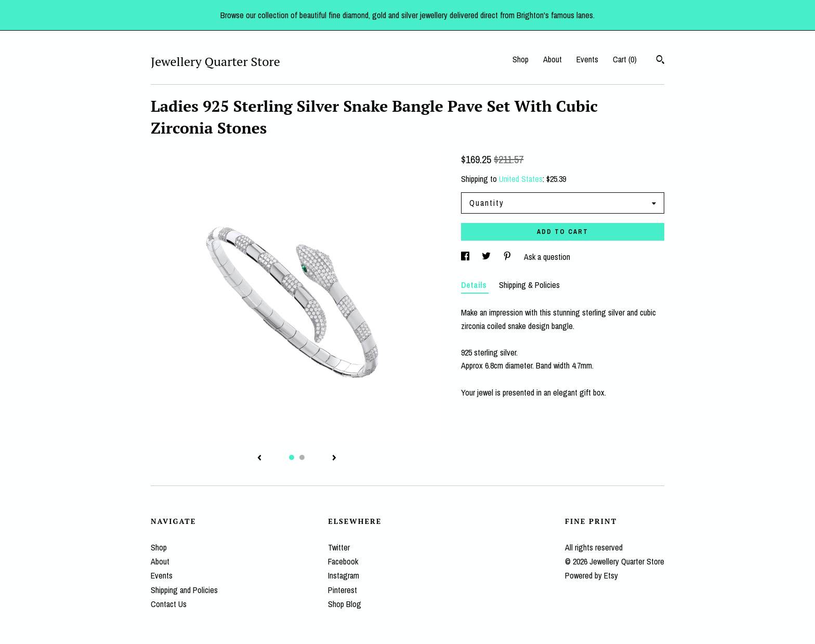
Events (587, 59)
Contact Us (169, 604)
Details (475, 285)
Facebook (343, 561)
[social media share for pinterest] (508, 257)
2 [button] (302, 457)
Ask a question (547, 257)
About (553, 59)
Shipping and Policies (184, 590)
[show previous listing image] (259, 458)
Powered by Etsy (591, 575)
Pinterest (343, 590)
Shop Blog (345, 604)
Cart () (625, 59)
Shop (521, 59)
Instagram (344, 575)
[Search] (660, 61)
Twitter (339, 547)
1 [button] (292, 457)
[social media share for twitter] (487, 257)
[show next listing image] (334, 458)
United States (521, 179)
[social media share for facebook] (466, 257)
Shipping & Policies (529, 285)
